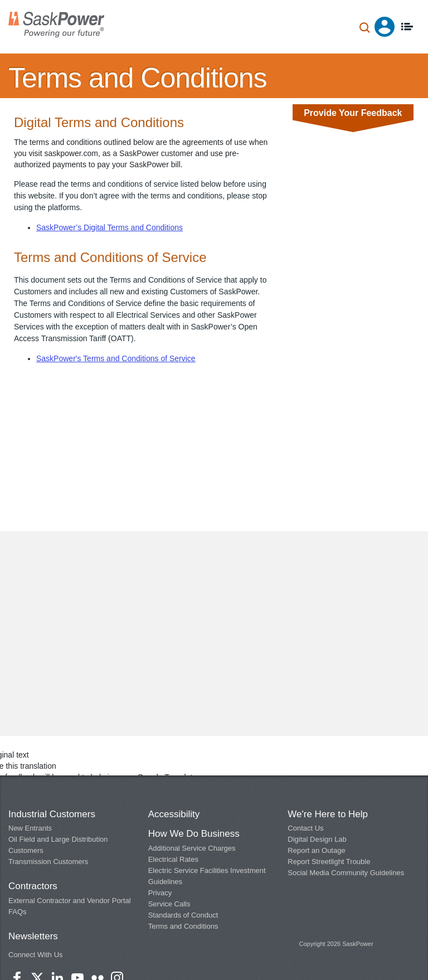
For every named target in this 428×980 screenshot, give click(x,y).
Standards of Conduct (183, 915)
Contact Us (305, 828)
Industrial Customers (52, 814)
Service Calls (169, 904)
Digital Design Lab (317, 839)
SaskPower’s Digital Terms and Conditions (110, 227)
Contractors (33, 886)
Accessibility (174, 814)
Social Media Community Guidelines (346, 873)
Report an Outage (316, 850)
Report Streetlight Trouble (329, 862)
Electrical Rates (173, 859)
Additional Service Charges (192, 848)
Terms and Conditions (183, 926)
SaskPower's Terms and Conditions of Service (116, 358)
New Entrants (30, 828)
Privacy (160, 893)
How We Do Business (194, 834)
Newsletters (33, 936)
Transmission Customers (48, 862)
